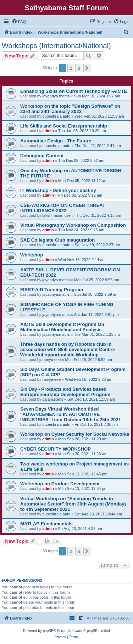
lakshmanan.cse (56, 215)
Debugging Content (42, 156)
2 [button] (71, 68)
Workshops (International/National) (56, 46)
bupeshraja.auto (56, 116)
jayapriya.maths (56, 96)
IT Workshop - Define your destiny (58, 190)
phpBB (48, 631)
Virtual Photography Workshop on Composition (73, 225)
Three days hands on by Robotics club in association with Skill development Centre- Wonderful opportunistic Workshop (68, 349)
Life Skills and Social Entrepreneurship (64, 126)
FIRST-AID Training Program (52, 290)
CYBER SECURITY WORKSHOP (56, 449)
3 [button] (79, 68)
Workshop (32, 255)
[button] (87, 68)
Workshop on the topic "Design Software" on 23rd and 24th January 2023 (70, 109)
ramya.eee (51, 360)
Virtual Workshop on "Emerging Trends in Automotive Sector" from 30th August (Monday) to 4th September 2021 (73, 504)
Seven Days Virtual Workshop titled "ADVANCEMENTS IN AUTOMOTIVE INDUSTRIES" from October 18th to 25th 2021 (71, 414)
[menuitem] (19, 22)
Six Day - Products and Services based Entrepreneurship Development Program (65, 392)
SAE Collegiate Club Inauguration (57, 240)
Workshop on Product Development (60, 484)
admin (48, 131)
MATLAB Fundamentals (46, 524)
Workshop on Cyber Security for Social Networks (75, 434)
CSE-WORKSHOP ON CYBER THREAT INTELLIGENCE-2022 (63, 208)
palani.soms (53, 399)
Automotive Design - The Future (56, 141)
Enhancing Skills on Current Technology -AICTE (74, 91)
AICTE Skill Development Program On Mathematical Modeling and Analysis (62, 327)
